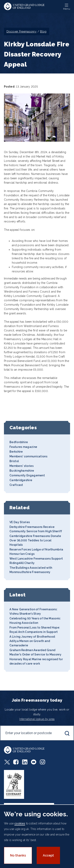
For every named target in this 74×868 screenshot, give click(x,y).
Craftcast (16, 485)
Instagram (43, 762)
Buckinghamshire (22, 471)
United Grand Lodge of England (24, 6)
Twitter (7, 762)
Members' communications (28, 456)
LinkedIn (25, 762)
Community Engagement (27, 475)
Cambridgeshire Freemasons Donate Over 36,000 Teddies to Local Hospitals (35, 540)
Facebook (16, 762)
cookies (20, 823)
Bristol (14, 461)
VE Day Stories (20, 522)
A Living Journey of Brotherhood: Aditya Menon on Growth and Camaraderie (33, 641)
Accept (48, 855)
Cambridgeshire (21, 480)
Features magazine (23, 447)
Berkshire (16, 452)
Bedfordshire (19, 442)
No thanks (18, 855)
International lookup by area (37, 719)
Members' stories (22, 466)
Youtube (34, 762)
